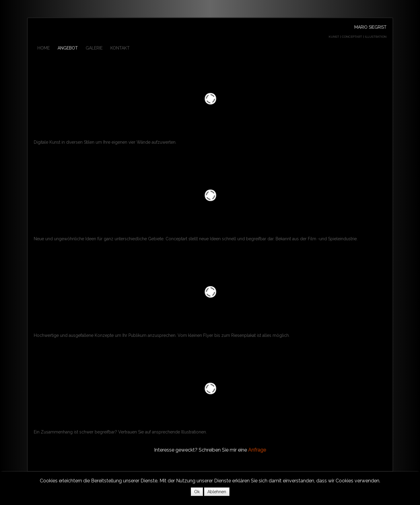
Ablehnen (217, 492)
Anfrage (257, 450)
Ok (197, 492)
